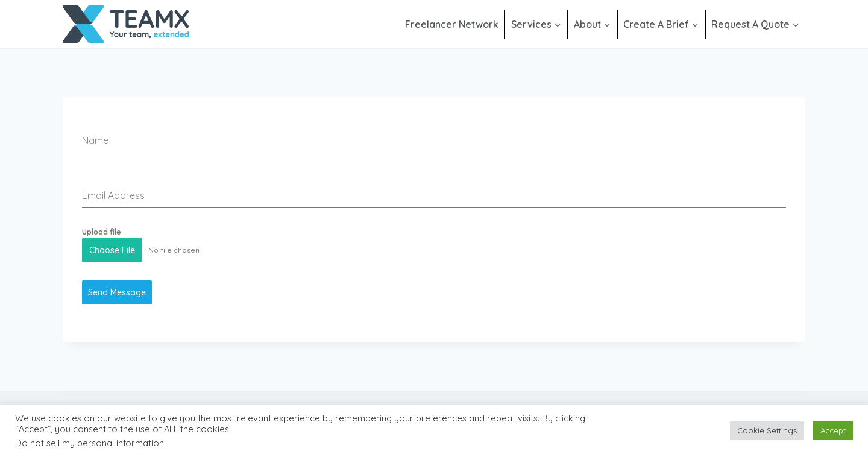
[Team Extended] (126, 24)
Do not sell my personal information (90, 443)
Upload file (102, 232)
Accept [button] (833, 430)
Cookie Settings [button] (767, 430)
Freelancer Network (452, 24)
